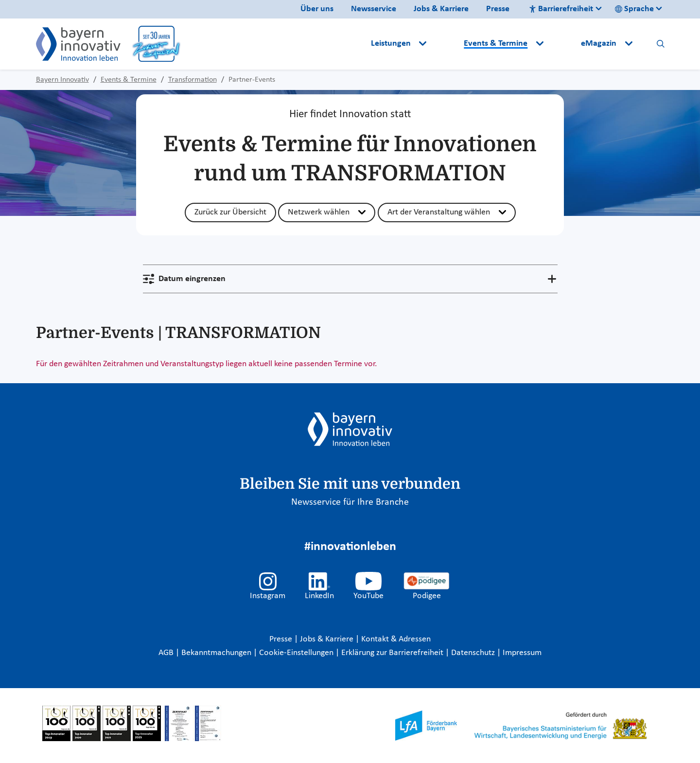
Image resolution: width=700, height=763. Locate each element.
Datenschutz (474, 653)
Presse (498, 9)
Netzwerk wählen (319, 212)
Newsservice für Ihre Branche (350, 502)
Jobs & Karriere (441, 9)
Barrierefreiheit (561, 9)
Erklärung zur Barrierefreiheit (393, 653)
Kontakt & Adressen (396, 639)
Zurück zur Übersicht (230, 212)
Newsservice (374, 9)
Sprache (634, 9)
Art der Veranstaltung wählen (439, 212)
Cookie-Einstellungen (296, 653)
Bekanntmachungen (217, 653)
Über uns (317, 9)
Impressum (522, 653)
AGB (167, 653)
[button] (446, 44)
